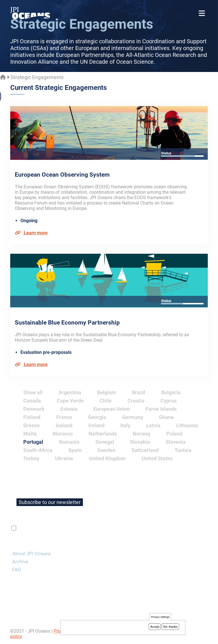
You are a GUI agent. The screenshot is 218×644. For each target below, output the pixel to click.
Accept (155, 627)
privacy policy (85, 528)
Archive (20, 562)
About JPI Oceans (32, 554)
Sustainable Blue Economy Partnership (67, 323)
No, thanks (170, 627)
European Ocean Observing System (62, 175)
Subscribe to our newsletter (50, 502)
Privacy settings (160, 618)
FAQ (17, 569)
